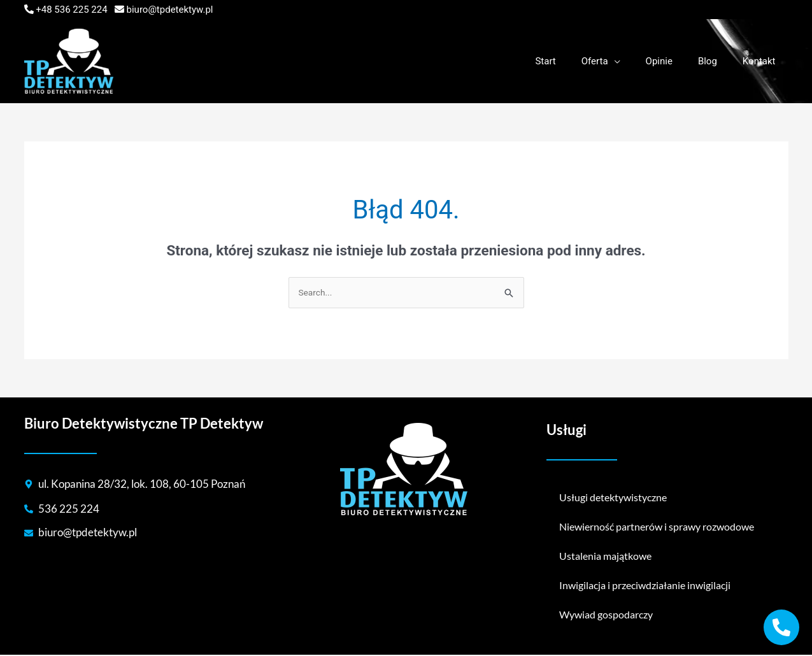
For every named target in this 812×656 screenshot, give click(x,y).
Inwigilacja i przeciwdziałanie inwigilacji (645, 586)
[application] (637, 61)
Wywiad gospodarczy (606, 616)
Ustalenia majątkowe (605, 557)
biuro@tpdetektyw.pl (170, 10)
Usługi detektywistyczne (613, 498)
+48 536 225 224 (71, 10)
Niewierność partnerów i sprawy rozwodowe (657, 528)
